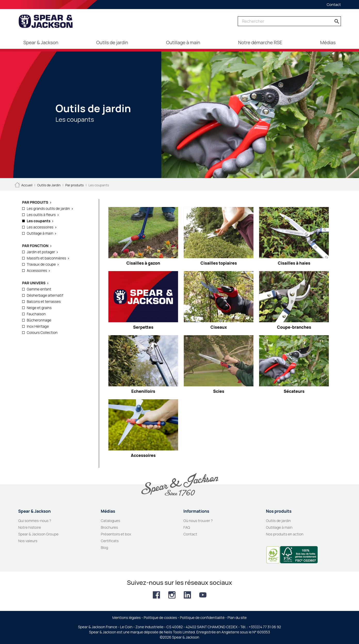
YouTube (203, 595)
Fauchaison (36, 314)
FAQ (187, 527)
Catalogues (111, 521)
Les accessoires (40, 227)
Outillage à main (40, 233)
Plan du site (237, 618)
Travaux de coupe (41, 264)
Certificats (110, 541)
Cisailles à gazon (143, 263)
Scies (219, 391)
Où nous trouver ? (198, 521)
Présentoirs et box (116, 534)
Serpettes (143, 327)
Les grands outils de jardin (48, 208)
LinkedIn (187, 595)
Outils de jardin (278, 521)
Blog (105, 547)
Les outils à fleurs (41, 215)
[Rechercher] (289, 21)
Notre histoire (30, 527)
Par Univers (34, 283)
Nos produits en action (285, 534)
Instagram (172, 595)
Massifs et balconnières (47, 258)
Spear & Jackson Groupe (38, 534)
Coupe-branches (294, 327)
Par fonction (35, 246)
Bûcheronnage (39, 320)
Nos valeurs (28, 541)
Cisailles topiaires (219, 263)
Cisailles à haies (294, 263)
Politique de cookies (160, 618)
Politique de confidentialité (202, 618)
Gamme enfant (39, 289)
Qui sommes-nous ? (35, 521)
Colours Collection (42, 332)
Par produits (35, 202)
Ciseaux (219, 327)
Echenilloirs (143, 391)
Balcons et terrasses (44, 301)
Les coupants (39, 221)
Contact (334, 5)
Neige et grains (39, 308)
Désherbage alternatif (45, 295)
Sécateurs (294, 391)
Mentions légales (126, 618)
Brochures (110, 527)
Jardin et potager (41, 252)
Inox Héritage (38, 326)
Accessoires (37, 270)
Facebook (156, 595)
